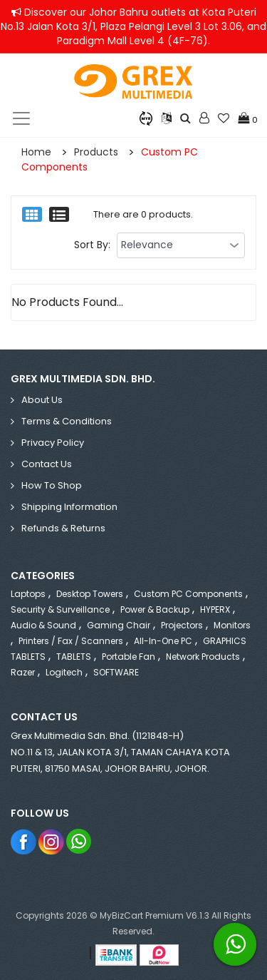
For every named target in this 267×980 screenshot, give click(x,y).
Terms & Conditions (67, 421)
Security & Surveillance (60, 609)
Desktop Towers (90, 594)
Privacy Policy (53, 443)
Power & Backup (155, 609)
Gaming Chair (119, 625)
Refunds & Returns (63, 528)
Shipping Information (69, 507)
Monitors (232, 625)
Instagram (52, 841)
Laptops (28, 594)
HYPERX (215, 609)
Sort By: (92, 245)
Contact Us (47, 464)
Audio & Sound (43, 625)
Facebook (24, 841)
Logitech (64, 672)
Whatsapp (79, 841)
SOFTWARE (116, 672)
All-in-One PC (163, 641)
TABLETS (74, 657)
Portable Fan (129, 657)
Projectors (182, 625)
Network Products (203, 657)
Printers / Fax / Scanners (71, 641)
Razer (23, 672)
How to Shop (52, 485)
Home (36, 152)
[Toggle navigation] (21, 118)
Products (96, 152)
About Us (42, 400)
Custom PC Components (188, 594)
